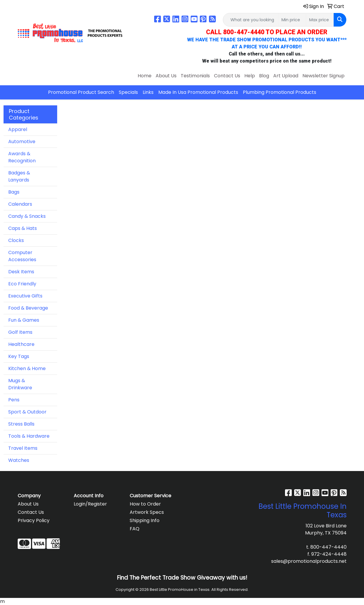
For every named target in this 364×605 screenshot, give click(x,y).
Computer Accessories (22, 256)
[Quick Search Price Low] (292, 20)
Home (145, 76)
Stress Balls (21, 424)
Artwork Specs (147, 512)
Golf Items (20, 332)
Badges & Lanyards (19, 176)
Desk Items (21, 272)
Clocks (16, 240)
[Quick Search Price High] (320, 20)
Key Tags (19, 356)
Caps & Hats (23, 228)
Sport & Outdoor (27, 412)
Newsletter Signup (323, 76)
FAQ (135, 529)
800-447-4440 (328, 547)
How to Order (145, 504)
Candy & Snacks (27, 216)
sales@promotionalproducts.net (309, 561)
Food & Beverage (28, 308)
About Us (166, 76)
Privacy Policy (34, 520)
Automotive (22, 142)
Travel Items (23, 448)
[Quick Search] (251, 20)
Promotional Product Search (81, 92)
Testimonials (195, 76)
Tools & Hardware (29, 436)
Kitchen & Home (27, 368)
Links (148, 92)
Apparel (18, 129)
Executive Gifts (25, 296)
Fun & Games (24, 320)
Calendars (20, 204)
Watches (19, 460)
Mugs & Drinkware (20, 384)
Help (250, 76)
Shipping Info (145, 520)
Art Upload (286, 76)
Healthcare (21, 344)
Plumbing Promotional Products (280, 92)
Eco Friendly (22, 284)
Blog (264, 76)
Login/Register (90, 504)
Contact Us (227, 76)
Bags (14, 192)
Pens (14, 400)
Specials (128, 92)
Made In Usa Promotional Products (198, 92)
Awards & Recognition (22, 157)
